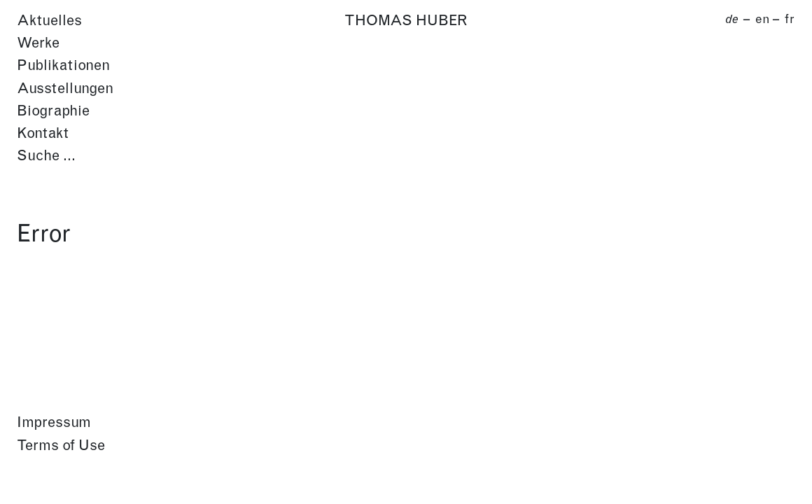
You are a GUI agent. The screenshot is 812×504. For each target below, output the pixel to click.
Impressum (54, 423)
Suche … (46, 156)
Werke (38, 44)
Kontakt (43, 134)
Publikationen (63, 66)
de (732, 20)
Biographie (53, 112)
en (763, 20)
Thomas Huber (406, 21)
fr (789, 20)
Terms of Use (61, 446)
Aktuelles (49, 21)
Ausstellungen (65, 89)
